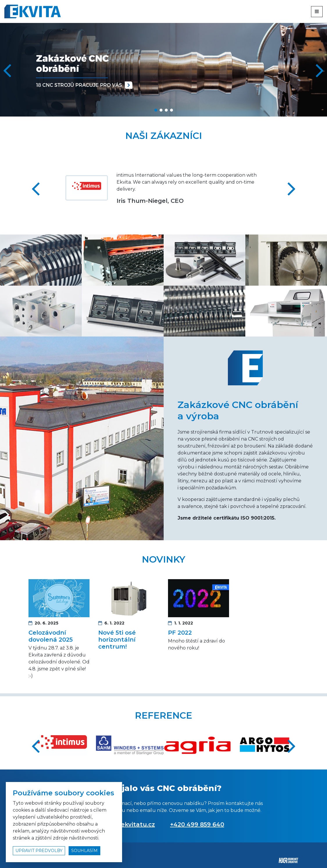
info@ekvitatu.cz (129, 824)
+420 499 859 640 (197, 824)
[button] (320, 70)
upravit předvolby (39, 851)
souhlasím (84, 851)
